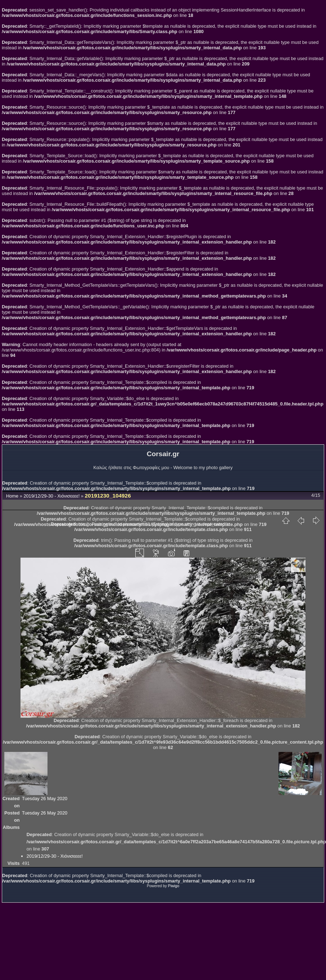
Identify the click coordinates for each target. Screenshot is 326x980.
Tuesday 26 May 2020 (45, 798)
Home (12, 496)
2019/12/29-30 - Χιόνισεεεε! (52, 496)
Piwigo (174, 886)
